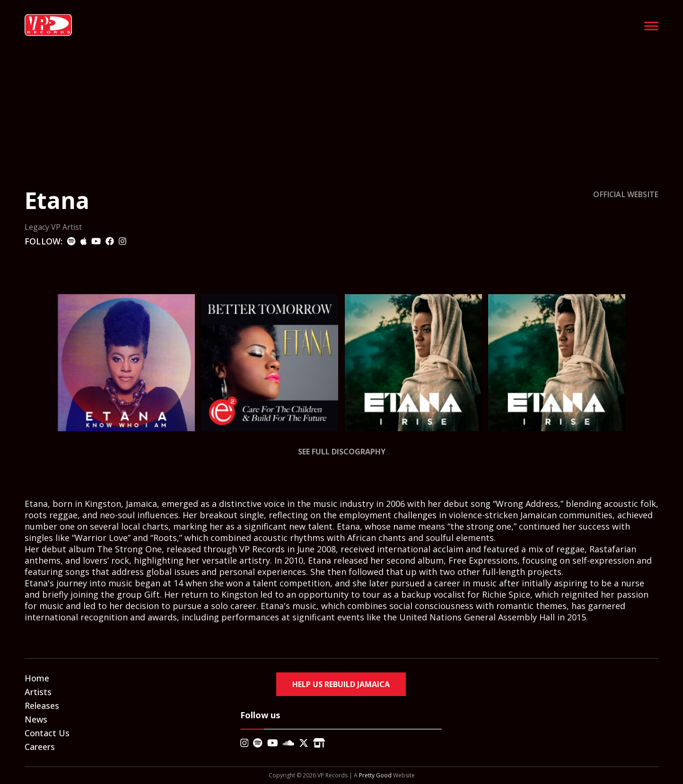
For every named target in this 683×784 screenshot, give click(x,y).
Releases (42, 706)
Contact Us (47, 733)
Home (37, 678)
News (36, 719)
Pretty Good (375, 775)
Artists (38, 692)
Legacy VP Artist (53, 227)
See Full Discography (342, 452)
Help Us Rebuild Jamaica (341, 684)
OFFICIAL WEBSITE (626, 194)
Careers (40, 747)
